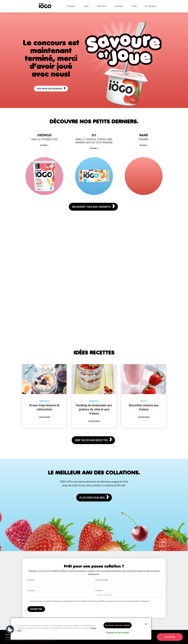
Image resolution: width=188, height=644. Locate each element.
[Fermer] (146, 624)
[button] (10, 629)
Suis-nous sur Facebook (51, 88)
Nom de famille (102, 580)
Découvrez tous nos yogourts (93, 207)
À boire (144, 401)
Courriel (31, 591)
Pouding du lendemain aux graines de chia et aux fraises (94, 409)
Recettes (101, 6)
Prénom (31, 580)
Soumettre (36, 609)
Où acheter (151, 6)
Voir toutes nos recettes (93, 440)
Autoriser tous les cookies (118, 625)
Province (100, 591)
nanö (86, 6)
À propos (119, 6)
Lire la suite (44, 417)
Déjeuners (44, 401)
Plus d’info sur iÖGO (94, 497)
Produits (71, 6)
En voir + (44, 145)
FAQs (134, 6)
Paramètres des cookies (118, 632)
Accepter (170, 637)
